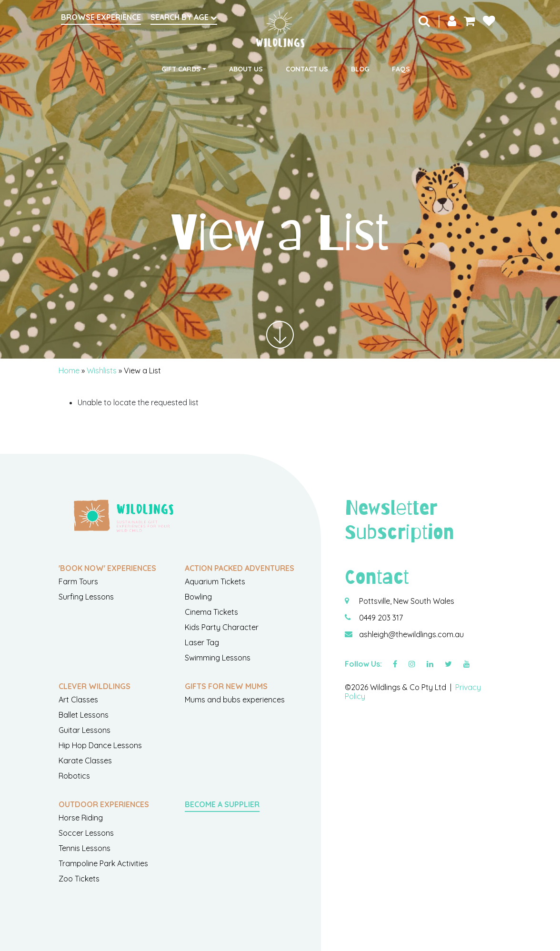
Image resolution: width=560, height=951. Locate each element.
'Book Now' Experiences (107, 568)
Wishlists (102, 370)
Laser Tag (202, 642)
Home (69, 370)
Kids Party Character (222, 627)
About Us (246, 69)
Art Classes (78, 700)
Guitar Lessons (85, 730)
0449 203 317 (381, 618)
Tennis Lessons (85, 848)
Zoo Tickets (79, 879)
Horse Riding (81, 818)
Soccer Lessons (86, 833)
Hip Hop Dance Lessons (100, 745)
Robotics (74, 776)
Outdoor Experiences (104, 804)
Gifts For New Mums (226, 686)
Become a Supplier (222, 804)
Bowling (198, 597)
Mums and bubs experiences (235, 700)
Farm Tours (78, 581)
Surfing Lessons (86, 597)
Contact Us (307, 69)
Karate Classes (85, 761)
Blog (360, 69)
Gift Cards (181, 69)
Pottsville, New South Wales (407, 601)
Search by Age (184, 17)
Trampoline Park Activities (103, 863)
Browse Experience (101, 17)
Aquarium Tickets (215, 581)
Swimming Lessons (218, 658)
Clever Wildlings (95, 686)
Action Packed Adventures (240, 568)
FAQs (401, 69)
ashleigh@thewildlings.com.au (411, 634)
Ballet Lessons (84, 715)
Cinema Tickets (211, 612)
